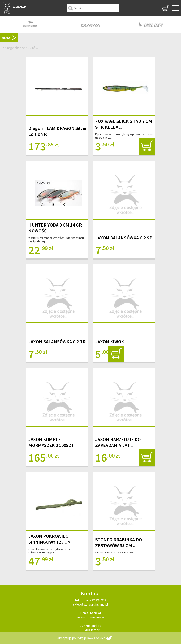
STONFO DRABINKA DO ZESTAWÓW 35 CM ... (119, 542)
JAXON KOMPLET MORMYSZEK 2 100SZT (51, 442)
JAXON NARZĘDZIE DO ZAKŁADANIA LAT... (118, 442)
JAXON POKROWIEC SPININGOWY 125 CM (50, 539)
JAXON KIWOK (110, 341)
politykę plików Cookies (89, 638)
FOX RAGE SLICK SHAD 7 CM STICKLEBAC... (124, 124)
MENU (6, 38)
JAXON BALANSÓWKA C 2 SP (124, 238)
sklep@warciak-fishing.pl (90, 604)
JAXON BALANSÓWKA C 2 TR (57, 341)
